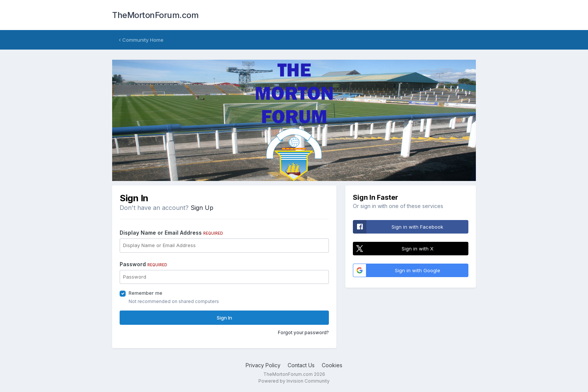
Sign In (224, 318)
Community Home (141, 40)
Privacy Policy (263, 365)
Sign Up (202, 208)
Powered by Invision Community (294, 381)
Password (143, 264)
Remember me (145, 293)
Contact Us (301, 365)
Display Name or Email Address (171, 233)
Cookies (332, 365)
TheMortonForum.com (155, 15)
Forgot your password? (303, 332)
